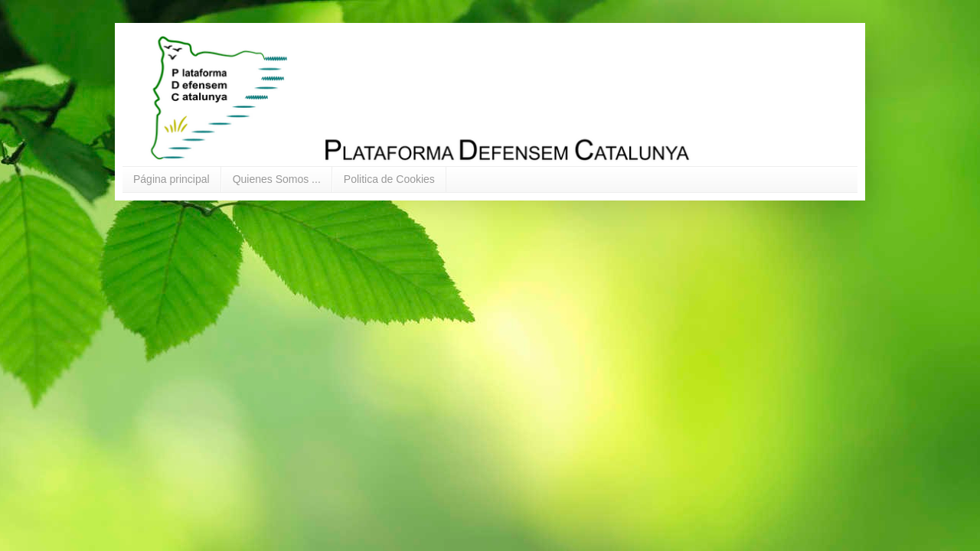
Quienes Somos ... (277, 179)
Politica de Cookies (389, 179)
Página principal (171, 179)
